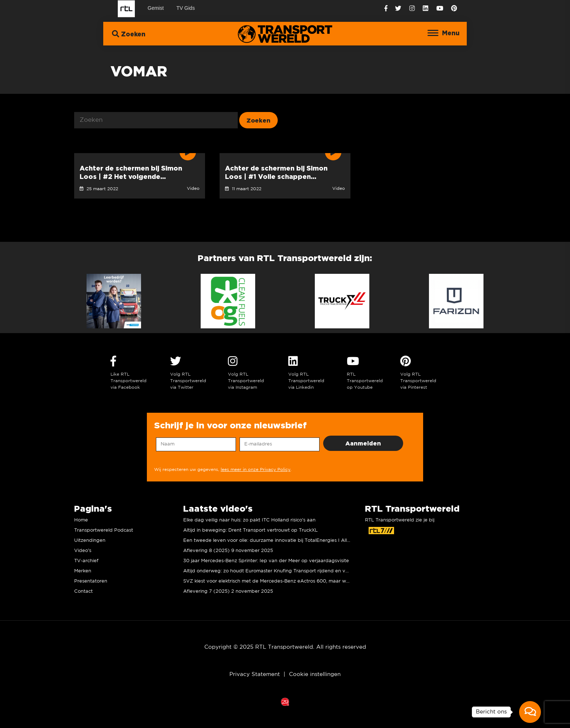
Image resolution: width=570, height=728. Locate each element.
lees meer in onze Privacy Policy (256, 470)
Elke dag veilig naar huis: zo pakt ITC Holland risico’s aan (249, 520)
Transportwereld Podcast (104, 530)
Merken (83, 571)
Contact (83, 591)
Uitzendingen (90, 541)
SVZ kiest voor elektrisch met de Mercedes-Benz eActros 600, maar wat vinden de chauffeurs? (294, 581)
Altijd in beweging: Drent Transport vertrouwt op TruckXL (250, 530)
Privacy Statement (255, 674)
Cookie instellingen (315, 674)
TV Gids (186, 8)
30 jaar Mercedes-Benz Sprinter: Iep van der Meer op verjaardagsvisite (266, 561)
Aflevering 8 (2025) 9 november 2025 (228, 551)
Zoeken (129, 34)
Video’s (83, 551)
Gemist (156, 8)
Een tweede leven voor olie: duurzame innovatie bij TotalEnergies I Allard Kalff (275, 541)
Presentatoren (91, 581)
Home (81, 520)
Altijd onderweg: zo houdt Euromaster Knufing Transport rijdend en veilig (269, 571)
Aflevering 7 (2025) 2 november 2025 (228, 591)
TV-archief (86, 561)
